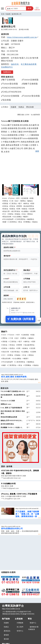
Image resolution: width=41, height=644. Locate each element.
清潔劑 (33, 211)
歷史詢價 (30, 107)
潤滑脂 (6, 204)
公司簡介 (5, 107)
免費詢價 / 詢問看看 (20, 320)
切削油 (6, 206)
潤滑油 (6, 201)
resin (5, 198)
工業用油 (13, 204)
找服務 (8, 14)
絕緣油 (25, 209)
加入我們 (20, 628)
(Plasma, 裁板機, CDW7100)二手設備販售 (19, 495)
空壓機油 (27, 222)
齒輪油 (30, 201)
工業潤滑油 (13, 222)
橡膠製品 (31, 219)
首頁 (3, 14)
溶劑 (19, 209)
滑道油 (13, 206)
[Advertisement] (21, 170)
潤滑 (33, 204)
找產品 (21, 107)
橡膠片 (26, 217)
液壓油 (23, 201)
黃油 (20, 222)
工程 (12, 201)
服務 (9, 9)
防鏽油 (18, 214)
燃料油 (27, 204)
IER (18, 198)
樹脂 (32, 198)
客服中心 (33, 624)
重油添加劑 (7, 217)
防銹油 (6, 209)
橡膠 (5, 222)
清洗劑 (32, 209)
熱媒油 (35, 222)
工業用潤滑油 (21, 219)
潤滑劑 (20, 206)
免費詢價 (37, 8)
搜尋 (30, 8)
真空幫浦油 (16, 211)
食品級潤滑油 (29, 206)
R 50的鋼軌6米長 (8, 485)
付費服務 (20, 624)
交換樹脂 (25, 198)
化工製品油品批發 (29, 64)
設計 (17, 201)
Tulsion (12, 198)
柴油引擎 (6, 211)
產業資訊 (7, 632)
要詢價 (6, 640)
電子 (20, 204)
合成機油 (25, 211)
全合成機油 (18, 217)
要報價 (6, 636)
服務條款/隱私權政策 (33, 629)
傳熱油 (30, 214)
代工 (5, 214)
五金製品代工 (7, 67)
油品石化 (15, 64)
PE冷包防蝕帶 (8, 219)
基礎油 (13, 209)
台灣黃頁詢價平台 (20, 608)
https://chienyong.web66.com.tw (23, 37)
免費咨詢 (7, 72)
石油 (24, 214)
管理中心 (20, 632)
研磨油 (11, 214)
